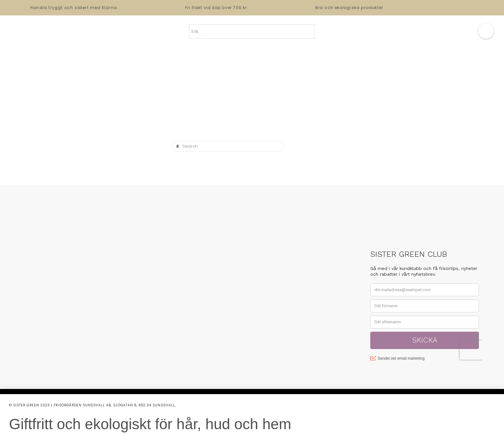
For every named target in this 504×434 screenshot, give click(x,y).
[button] (486, 31)
